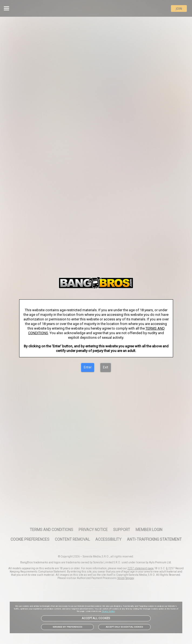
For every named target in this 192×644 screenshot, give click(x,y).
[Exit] (106, 368)
